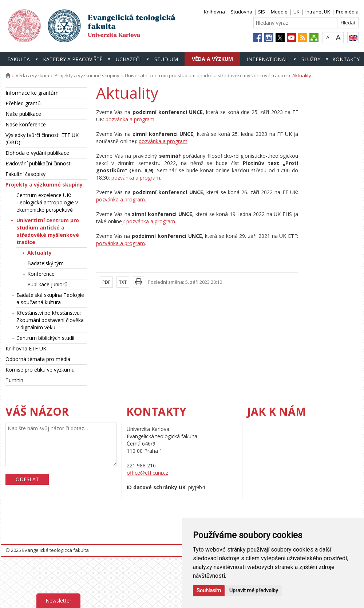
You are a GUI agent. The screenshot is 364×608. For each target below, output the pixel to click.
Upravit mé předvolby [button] (254, 591)
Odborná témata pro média (38, 359)
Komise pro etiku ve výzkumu (40, 370)
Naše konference (26, 124)
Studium (166, 59)
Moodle (279, 12)
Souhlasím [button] (209, 591)
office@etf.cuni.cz (147, 473)
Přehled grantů (23, 103)
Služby (311, 59)
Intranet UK (318, 12)
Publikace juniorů (48, 284)
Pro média (347, 12)
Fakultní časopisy (25, 174)
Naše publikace (23, 114)
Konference (41, 274)
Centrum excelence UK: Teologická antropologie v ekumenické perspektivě (47, 202)
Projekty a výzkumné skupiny (87, 75)
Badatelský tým (45, 263)
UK (296, 12)
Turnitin (14, 380)
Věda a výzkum (212, 59)
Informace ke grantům (32, 93)
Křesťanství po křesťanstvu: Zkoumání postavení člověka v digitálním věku (50, 320)
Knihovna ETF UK (26, 348)
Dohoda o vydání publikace (37, 153)
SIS (262, 12)
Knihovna (214, 12)
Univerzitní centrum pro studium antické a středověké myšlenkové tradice (206, 75)
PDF (106, 282)
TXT (123, 282)
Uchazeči (128, 59)
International (267, 59)
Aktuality (39, 253)
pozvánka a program (130, 119)
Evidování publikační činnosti (39, 163)
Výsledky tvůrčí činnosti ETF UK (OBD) (42, 139)
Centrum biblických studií (45, 338)
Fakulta (19, 59)
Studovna (242, 12)
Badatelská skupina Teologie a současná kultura (50, 299)
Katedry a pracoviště (73, 59)
